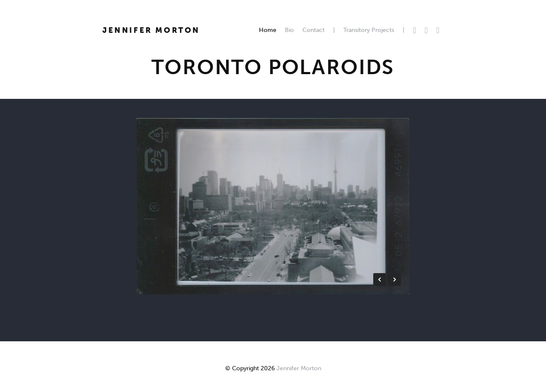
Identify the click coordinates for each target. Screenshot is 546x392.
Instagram (438, 30)
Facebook (426, 30)
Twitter (414, 30)
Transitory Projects (369, 30)
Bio (289, 30)
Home (268, 30)
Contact (314, 30)
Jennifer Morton (151, 30)
